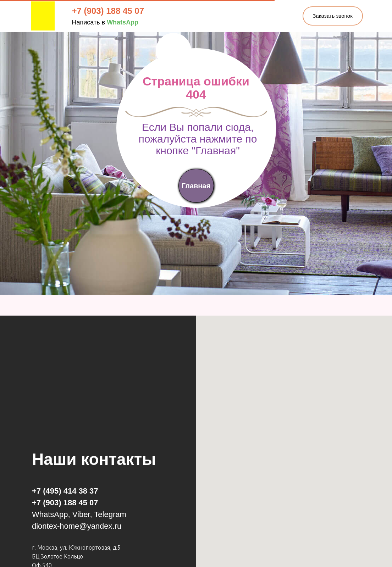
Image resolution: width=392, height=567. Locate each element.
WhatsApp (50, 514)
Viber (81, 514)
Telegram (110, 514)
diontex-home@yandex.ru (77, 526)
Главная (196, 186)
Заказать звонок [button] (332, 16)
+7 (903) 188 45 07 (108, 11)
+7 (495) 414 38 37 (65, 491)
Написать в (105, 22)
